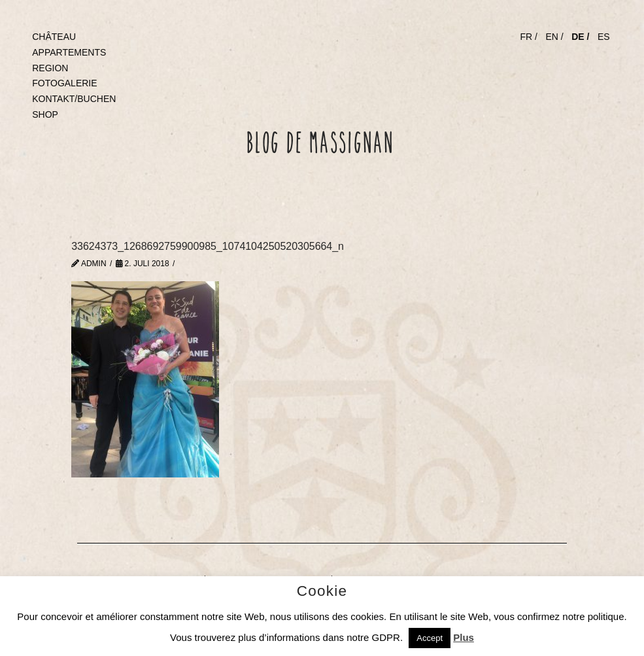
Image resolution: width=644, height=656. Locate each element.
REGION (50, 68)
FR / (528, 37)
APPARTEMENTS (69, 52)
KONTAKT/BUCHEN (74, 99)
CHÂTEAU (54, 37)
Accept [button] (430, 638)
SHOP (45, 114)
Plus (464, 637)
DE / (580, 37)
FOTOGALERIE (64, 83)
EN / (554, 37)
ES (604, 37)
